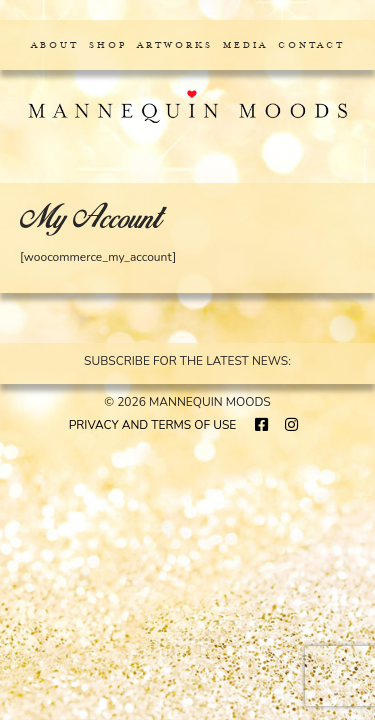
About (55, 45)
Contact (311, 45)
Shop (108, 45)
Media (245, 45)
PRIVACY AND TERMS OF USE (153, 425)
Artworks (175, 45)
